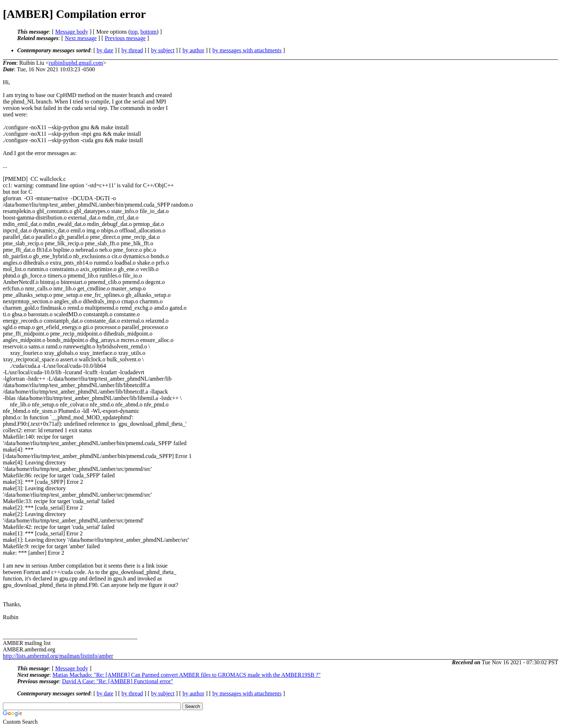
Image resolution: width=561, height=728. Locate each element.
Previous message (125, 38)
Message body (72, 32)
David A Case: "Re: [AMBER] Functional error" (118, 681)
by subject (163, 50)
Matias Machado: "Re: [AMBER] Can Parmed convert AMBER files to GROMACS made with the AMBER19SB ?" (187, 675)
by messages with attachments (247, 50)
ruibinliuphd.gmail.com (76, 63)
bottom (148, 32)
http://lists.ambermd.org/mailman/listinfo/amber (58, 656)
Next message (81, 38)
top (134, 32)
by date (105, 50)
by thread (132, 50)
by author (193, 50)
